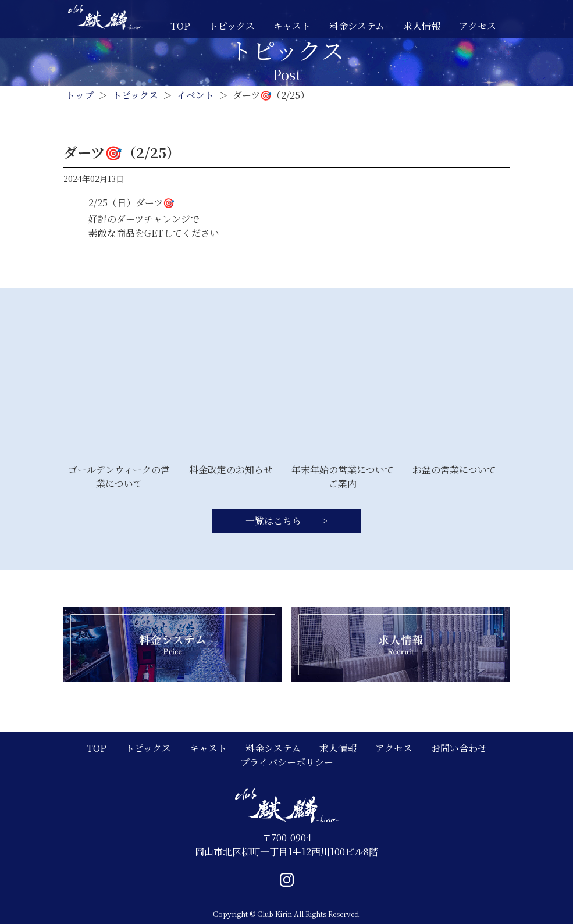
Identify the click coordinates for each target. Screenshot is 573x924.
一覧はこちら (275, 521)
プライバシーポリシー (287, 762)
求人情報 (422, 26)
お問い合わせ (459, 748)
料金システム (357, 26)
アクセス (478, 26)
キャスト (292, 26)
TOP (180, 26)
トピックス (232, 26)
